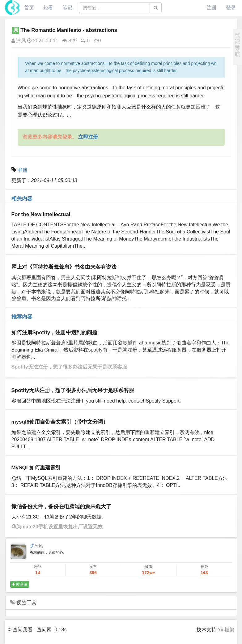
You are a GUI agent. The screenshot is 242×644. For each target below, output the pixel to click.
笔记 (67, 8)
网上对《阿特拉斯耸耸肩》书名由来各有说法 (64, 267)
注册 (212, 8)
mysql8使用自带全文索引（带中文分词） (60, 422)
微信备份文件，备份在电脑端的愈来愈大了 (61, 507)
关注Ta (20, 584)
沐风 (19, 41)
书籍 (23, 170)
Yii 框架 (226, 630)
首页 (29, 8)
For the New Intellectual (41, 214)
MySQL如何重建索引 (36, 468)
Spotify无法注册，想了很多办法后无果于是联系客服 (69, 367)
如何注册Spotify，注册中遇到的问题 (55, 333)
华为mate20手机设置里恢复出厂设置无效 (57, 527)
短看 (48, 8)
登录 (231, 8)
